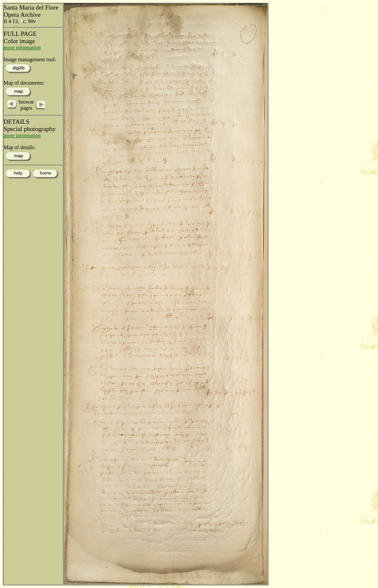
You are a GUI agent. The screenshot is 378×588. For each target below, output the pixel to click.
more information (22, 48)
